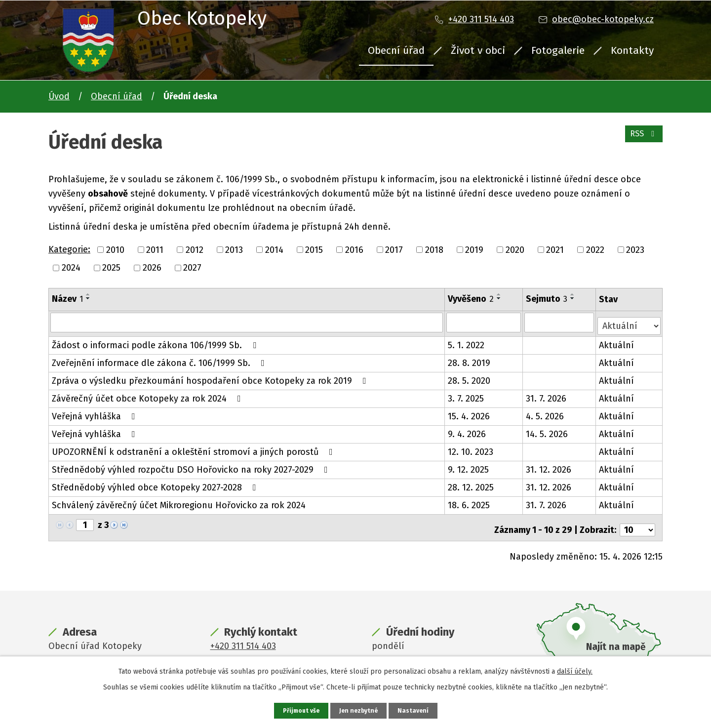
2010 (115, 249)
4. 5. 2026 (546, 413)
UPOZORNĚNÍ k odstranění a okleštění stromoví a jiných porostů (194, 448)
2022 (595, 249)
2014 (274, 249)
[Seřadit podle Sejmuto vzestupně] (574, 294)
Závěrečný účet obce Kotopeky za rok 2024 (148, 395)
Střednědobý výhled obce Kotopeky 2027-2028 (156, 484)
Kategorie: (69, 249)
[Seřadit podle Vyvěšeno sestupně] (500, 298)
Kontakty (632, 50)
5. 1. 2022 (467, 342)
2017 (394, 249)
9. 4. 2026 (467, 431)
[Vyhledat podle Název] (247, 322)
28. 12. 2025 (471, 484)
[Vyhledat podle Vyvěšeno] (484, 322)
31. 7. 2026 (547, 395)
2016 (354, 249)
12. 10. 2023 (471, 448)
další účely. (575, 670)
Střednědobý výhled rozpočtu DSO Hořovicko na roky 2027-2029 (192, 466)
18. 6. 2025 (469, 502)
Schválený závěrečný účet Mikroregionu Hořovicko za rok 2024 (179, 502)
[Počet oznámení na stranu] (637, 522)
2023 (635, 249)
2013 (234, 249)
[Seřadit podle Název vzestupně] (88, 294)
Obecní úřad (396, 50)
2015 (314, 249)
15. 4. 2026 (469, 413)
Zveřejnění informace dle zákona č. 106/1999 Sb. (160, 360)
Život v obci (478, 50)
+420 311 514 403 (481, 19)
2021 (555, 249)
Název (67, 299)
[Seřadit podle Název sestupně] (88, 298)
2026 (152, 268)
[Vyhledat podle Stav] (630, 321)
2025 (111, 268)
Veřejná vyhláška (96, 413)
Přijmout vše (298, 710)
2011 (155, 249)
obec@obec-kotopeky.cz (603, 19)
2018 (434, 249)
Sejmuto (548, 299)
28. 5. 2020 (470, 377)
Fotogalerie (558, 50)
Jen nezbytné (360, 710)
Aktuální (617, 342)
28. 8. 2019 (470, 360)
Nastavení (417, 710)
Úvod (59, 96)
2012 (195, 249)
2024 (71, 268)
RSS (642, 139)
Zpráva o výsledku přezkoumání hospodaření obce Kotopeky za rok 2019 (211, 377)
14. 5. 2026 (548, 431)
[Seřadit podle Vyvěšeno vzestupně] (500, 294)
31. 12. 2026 (550, 466)
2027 (192, 268)
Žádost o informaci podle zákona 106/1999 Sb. (156, 342)
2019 (474, 249)
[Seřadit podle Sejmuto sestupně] (574, 298)
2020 (515, 249)
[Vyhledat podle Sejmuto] (560, 322)
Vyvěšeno (471, 299)
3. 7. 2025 (466, 395)
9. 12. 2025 (469, 466)
